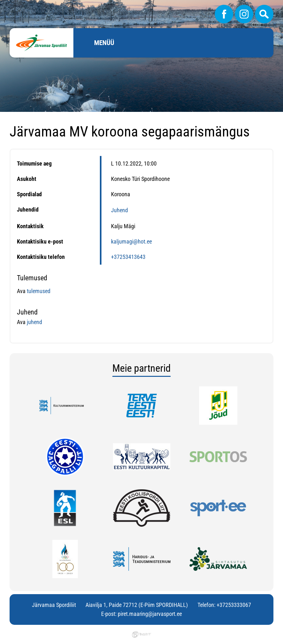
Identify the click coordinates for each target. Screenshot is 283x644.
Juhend (119, 210)
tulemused (39, 291)
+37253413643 (128, 257)
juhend (34, 322)
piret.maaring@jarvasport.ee (150, 614)
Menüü (104, 43)
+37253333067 (234, 605)
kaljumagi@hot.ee (131, 241)
